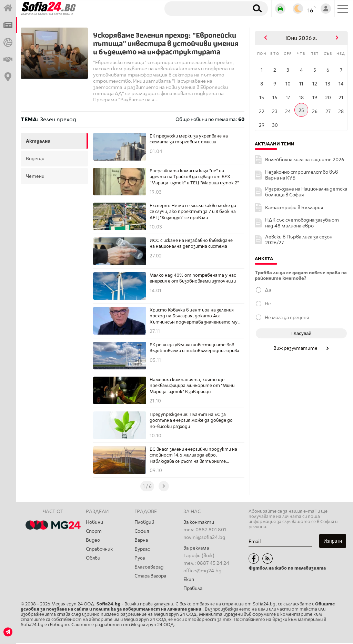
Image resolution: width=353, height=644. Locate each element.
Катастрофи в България (294, 208)
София (142, 531)
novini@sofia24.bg (204, 537)
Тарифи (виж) (199, 556)
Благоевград (149, 569)
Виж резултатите (301, 348)
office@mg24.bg (203, 571)
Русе (140, 559)
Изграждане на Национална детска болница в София (306, 192)
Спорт (94, 531)
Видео (93, 541)
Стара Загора (151, 578)
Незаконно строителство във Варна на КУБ (301, 175)
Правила (193, 589)
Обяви (93, 559)
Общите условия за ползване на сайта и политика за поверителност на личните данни (178, 607)
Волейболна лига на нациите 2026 (305, 160)
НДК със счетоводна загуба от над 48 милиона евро (302, 223)
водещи (35, 159)
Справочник (100, 550)
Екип (189, 579)
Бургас (142, 550)
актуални (38, 141)
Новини (94, 522)
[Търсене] (204, 8)
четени (35, 176)
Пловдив (144, 522)
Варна (141, 541)
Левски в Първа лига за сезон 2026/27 (299, 240)
